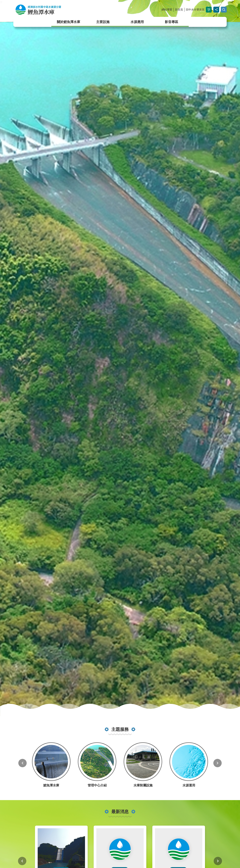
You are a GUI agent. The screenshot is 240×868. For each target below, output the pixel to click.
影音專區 (171, 22)
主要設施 (103, 22)
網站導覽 (167, 10)
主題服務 (120, 729)
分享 (216, 10)
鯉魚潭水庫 (49, 10)
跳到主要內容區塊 (2, 2)
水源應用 (137, 22)
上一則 (22, 763)
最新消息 (120, 812)
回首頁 (179, 10)
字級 (209, 10)
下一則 (217, 763)
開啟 (224, 10)
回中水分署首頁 (195, 10)
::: (1, 2)
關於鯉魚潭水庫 (68, 22)
